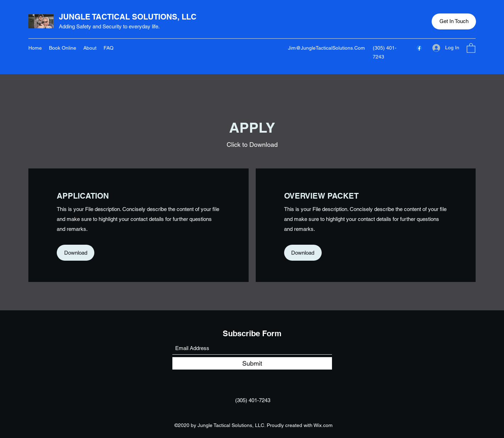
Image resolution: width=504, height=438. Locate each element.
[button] (454, 21)
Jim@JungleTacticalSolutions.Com (326, 48)
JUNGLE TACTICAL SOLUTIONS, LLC (128, 17)
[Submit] (252, 363)
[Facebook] (419, 48)
